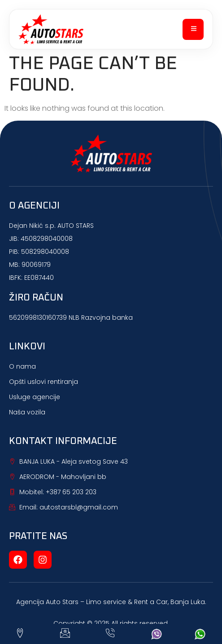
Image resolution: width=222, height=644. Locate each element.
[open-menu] (193, 29)
